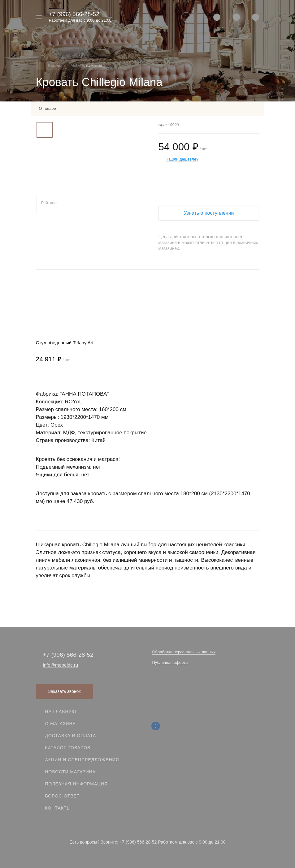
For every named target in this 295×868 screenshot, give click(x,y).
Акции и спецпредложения (82, 760)
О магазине (61, 724)
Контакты (58, 808)
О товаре (48, 108)
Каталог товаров (68, 748)
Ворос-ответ (63, 796)
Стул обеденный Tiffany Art (65, 343)
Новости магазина (71, 772)
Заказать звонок (65, 691)
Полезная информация (76, 784)
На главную (61, 711)
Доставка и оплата (71, 736)
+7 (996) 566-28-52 (74, 14)
